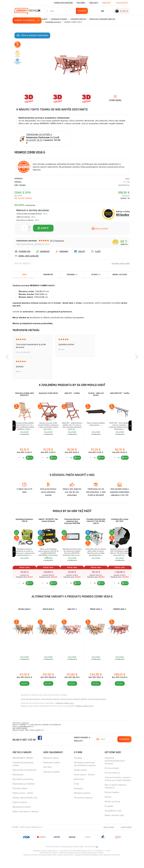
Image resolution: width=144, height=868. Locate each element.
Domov (45, 19)
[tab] (72, 275)
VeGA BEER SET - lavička (120, 394)
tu (97, 857)
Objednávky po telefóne (24, 794)
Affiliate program (82, 803)
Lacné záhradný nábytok (50, 709)
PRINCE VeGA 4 (96, 619)
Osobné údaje (126, 837)
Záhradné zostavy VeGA (119, 263)
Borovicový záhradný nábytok (102, 19)
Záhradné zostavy (53, 22)
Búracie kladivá (112, 802)
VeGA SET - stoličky (72, 394)
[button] (7, 357)
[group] (24, 428)
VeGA (127, 179)
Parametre (48, 275)
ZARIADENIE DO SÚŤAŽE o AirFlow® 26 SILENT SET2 (43, 137)
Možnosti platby (51, 768)
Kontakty (94, 3)
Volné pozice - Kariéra (84, 785)
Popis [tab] (24, 275)
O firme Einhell (112, 778)
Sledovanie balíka (52, 773)
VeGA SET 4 (72, 619)
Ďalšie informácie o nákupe (26, 822)
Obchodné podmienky (23, 789)
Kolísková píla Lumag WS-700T (120, 526)
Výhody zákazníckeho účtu (25, 808)
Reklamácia (18, 785)
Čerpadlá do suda (113, 821)
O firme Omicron (113, 783)
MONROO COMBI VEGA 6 (85, 716)
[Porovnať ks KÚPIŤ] (18, 463)
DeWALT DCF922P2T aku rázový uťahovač (48, 526)
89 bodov (123, 215)
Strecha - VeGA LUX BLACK (96, 395)
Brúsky (108, 807)
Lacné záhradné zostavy (97, 709)
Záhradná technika (59, 19)
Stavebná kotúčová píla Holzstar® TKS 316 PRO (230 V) (96, 528)
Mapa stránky (108, 837)
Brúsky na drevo (112, 812)
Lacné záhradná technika (30, 709)
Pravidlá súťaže (20, 799)
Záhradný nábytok (78, 19)
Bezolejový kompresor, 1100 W (24, 526)
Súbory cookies (20, 812)
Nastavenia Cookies (22, 817)
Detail (25, 694)
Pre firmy (81, 3)
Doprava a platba (51, 782)
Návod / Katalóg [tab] (120, 275)
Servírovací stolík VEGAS (48, 394)
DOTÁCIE (48, 777)
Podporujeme (80, 780)
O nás (77, 794)
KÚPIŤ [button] (30, 463)
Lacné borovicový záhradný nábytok (73, 709)
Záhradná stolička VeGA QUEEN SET (24, 395)
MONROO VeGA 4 (120, 619)
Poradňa (78, 768)
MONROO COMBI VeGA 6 (65, 713)
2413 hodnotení (57, 241)
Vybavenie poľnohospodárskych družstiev (115, 771)
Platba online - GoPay (23, 803)
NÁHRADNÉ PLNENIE (23, 768)
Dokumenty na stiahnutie (25, 780)
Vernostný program (63, 3)
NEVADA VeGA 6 (24, 619)
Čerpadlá (109, 816)
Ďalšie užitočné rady (114, 826)
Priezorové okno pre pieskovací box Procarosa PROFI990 (72, 528)
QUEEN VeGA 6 (48, 619)
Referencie (79, 789)
